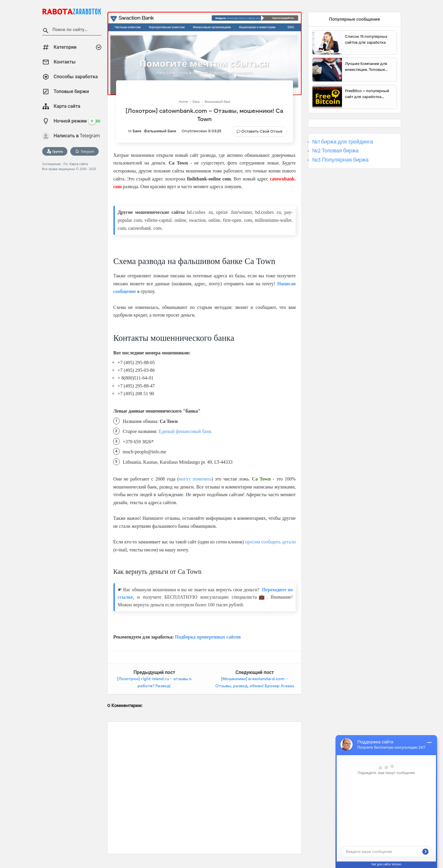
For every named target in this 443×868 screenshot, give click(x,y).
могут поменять (195, 479)
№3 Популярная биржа (340, 160)
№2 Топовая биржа (335, 151)
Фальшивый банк (160, 131)
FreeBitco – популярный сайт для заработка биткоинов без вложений (369, 94)
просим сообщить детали (271, 542)
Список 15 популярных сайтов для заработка (366, 39)
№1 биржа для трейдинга (343, 142)
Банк (137, 131)
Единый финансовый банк (185, 431)
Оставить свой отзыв (262, 131)
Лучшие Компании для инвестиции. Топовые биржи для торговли (366, 67)
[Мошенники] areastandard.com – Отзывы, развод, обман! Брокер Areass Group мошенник (255, 686)
